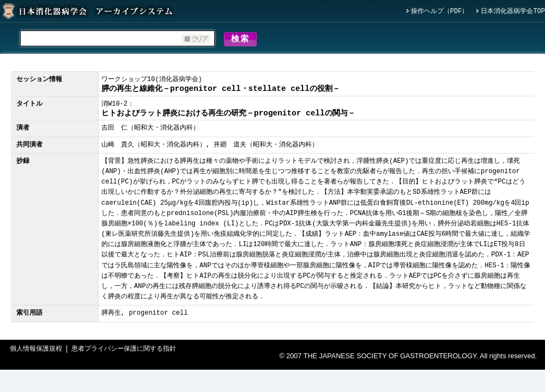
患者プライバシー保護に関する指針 (124, 351)
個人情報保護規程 (36, 351)
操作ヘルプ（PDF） (440, 12)
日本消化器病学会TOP (513, 12)
